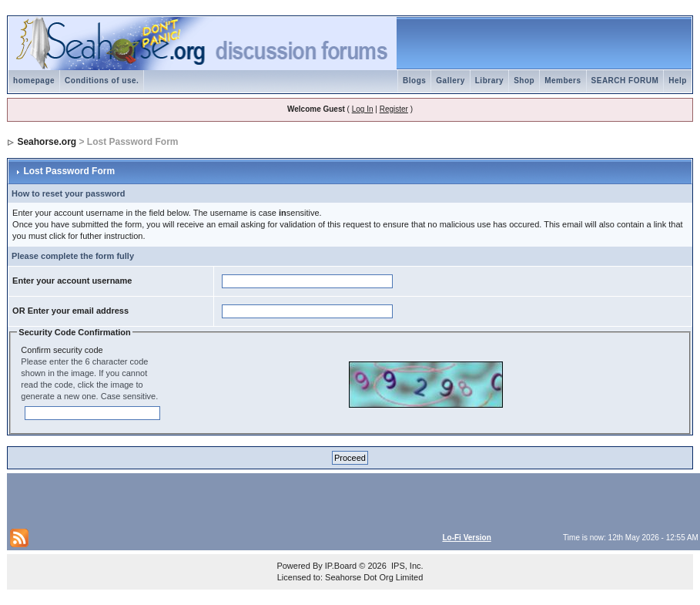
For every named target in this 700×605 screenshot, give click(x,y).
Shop (524, 81)
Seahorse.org (47, 142)
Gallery (450, 81)
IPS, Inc (406, 566)
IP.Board (341, 566)
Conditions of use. (102, 81)
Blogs (414, 81)
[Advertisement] (190, 499)
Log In (363, 109)
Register (394, 109)
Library (489, 81)
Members (563, 81)
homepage (34, 81)
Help (678, 81)
